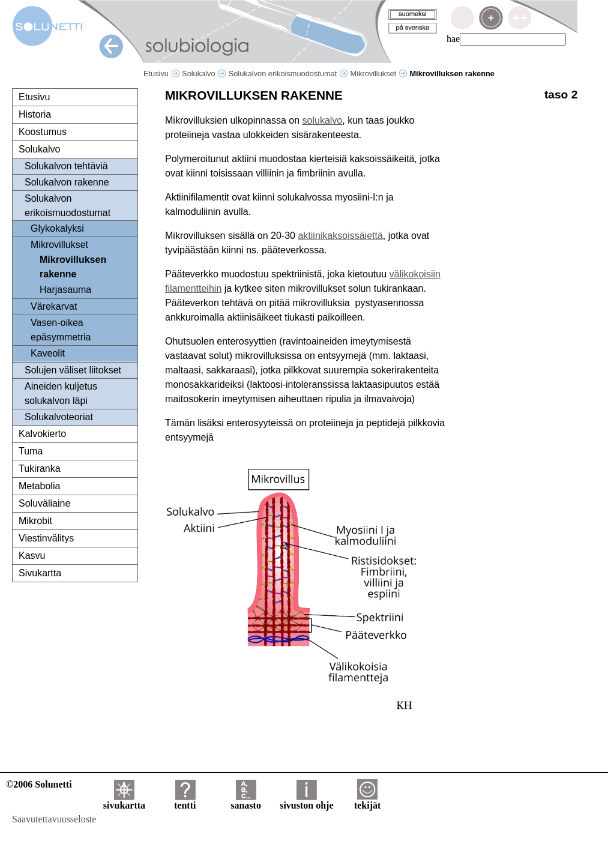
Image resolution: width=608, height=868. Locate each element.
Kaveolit (48, 353)
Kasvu (32, 556)
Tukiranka (40, 469)
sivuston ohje (306, 801)
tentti (185, 801)
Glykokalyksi (57, 228)
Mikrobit (35, 521)
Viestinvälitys (46, 538)
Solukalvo (204, 74)
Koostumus (43, 132)
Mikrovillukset (379, 74)
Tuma (31, 451)
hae (453, 39)
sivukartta (124, 801)
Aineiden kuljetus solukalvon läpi (61, 393)
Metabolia (39, 486)
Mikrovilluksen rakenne (73, 267)
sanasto (246, 801)
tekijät (367, 801)
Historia (35, 114)
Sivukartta (40, 573)
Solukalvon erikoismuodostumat (288, 74)
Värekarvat (54, 306)
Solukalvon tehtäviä (66, 166)
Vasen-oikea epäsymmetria (61, 330)
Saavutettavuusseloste (54, 819)
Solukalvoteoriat (59, 417)
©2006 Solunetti (39, 784)
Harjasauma (65, 290)
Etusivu (162, 74)
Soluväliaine (44, 503)
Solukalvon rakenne (67, 182)
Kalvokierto (42, 434)
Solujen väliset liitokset (73, 370)
